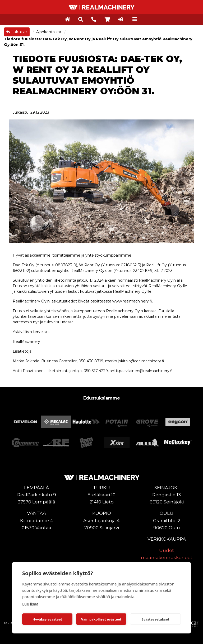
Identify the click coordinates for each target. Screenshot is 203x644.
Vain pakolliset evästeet (101, 619)
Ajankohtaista (49, 32)
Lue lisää (30, 604)
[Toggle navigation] (135, 19)
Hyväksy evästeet (47, 619)
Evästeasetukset (156, 619)
